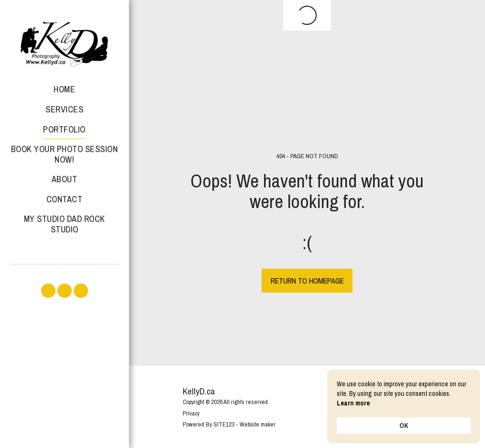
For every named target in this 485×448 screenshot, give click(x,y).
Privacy (191, 413)
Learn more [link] (353, 403)
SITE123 (224, 424)
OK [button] (404, 426)
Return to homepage (307, 281)
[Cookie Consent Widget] (404, 406)
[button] (48, 291)
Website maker (258, 424)
